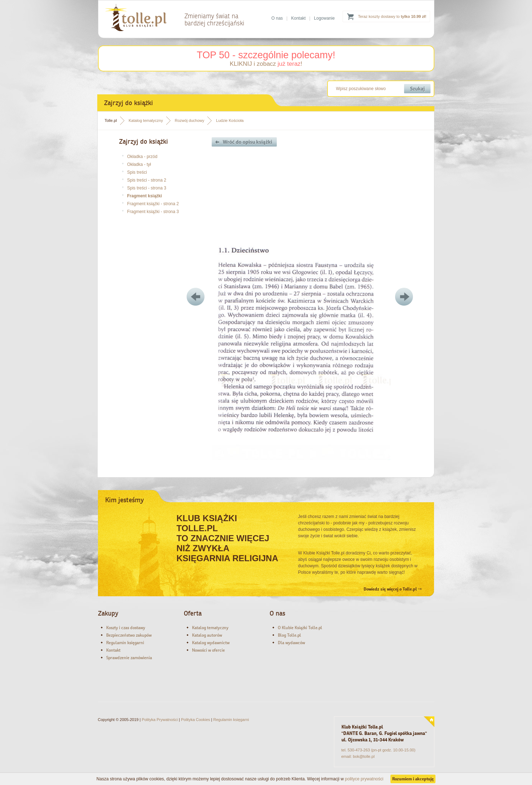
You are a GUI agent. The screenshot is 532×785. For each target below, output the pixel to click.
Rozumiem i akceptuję (413, 779)
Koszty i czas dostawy (126, 628)
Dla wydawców (291, 643)
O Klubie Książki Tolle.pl (300, 628)
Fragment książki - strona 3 (153, 212)
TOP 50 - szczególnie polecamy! (266, 55)
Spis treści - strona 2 (147, 180)
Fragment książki (145, 196)
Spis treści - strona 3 (147, 188)
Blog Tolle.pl (289, 635)
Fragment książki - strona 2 (153, 204)
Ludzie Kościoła (230, 120)
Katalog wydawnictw (211, 643)
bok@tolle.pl (364, 756)
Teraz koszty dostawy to (392, 16)
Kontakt (298, 18)
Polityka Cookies (195, 720)
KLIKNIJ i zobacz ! (266, 64)
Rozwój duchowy (190, 120)
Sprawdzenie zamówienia (129, 658)
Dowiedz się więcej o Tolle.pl (393, 589)
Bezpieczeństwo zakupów (129, 635)
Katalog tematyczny (146, 120)
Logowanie (324, 18)
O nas (277, 18)
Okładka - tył (139, 164)
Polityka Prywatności (160, 720)
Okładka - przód (142, 157)
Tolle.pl (111, 120)
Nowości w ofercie (208, 650)
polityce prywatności (364, 779)
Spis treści (137, 172)
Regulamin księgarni (125, 643)
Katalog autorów (207, 635)
